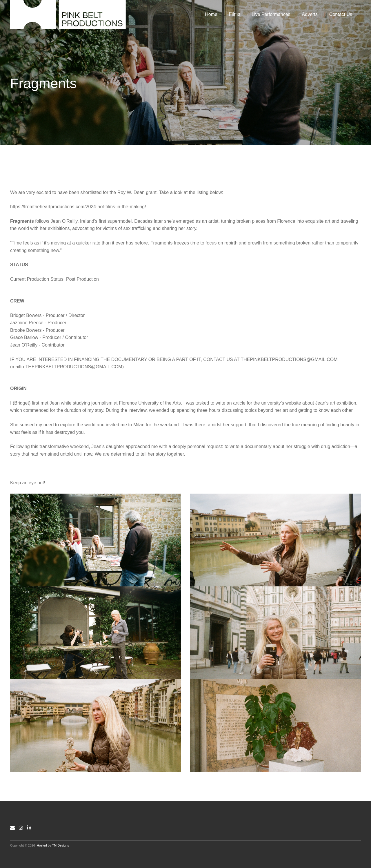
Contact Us (341, 14)
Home (211, 14)
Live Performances (271, 14)
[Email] (12, 828)
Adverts (310, 14)
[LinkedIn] (29, 828)
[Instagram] (21, 828)
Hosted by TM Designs (53, 845)
